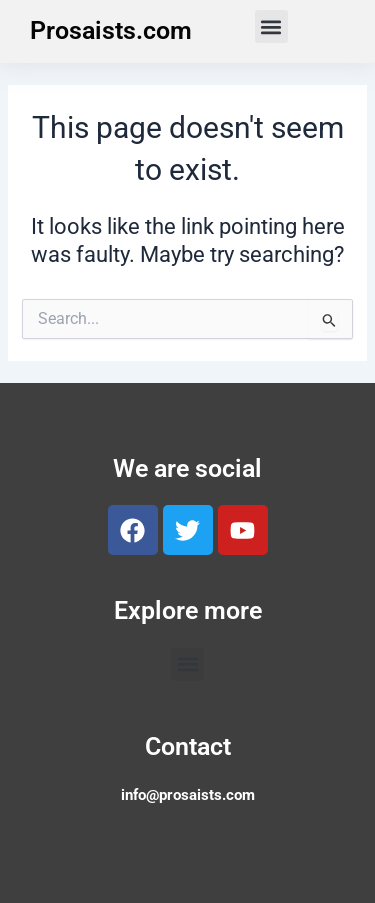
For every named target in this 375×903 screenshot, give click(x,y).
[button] (271, 26)
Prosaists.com (111, 30)
